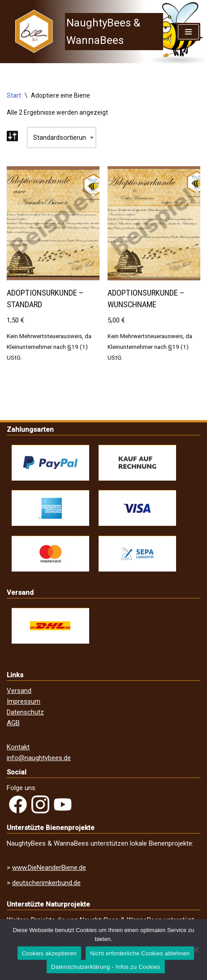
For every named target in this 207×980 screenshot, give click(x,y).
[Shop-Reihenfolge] (62, 138)
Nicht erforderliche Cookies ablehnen (140, 953)
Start (14, 95)
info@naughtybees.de (39, 758)
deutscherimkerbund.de (46, 883)
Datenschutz (25, 712)
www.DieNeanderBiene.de (49, 868)
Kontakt (18, 747)
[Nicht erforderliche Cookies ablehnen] (196, 950)
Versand (19, 691)
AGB (13, 723)
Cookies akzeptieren (50, 953)
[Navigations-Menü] (188, 32)
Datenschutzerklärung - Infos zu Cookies (106, 967)
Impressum (24, 701)
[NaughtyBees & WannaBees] (85, 32)
